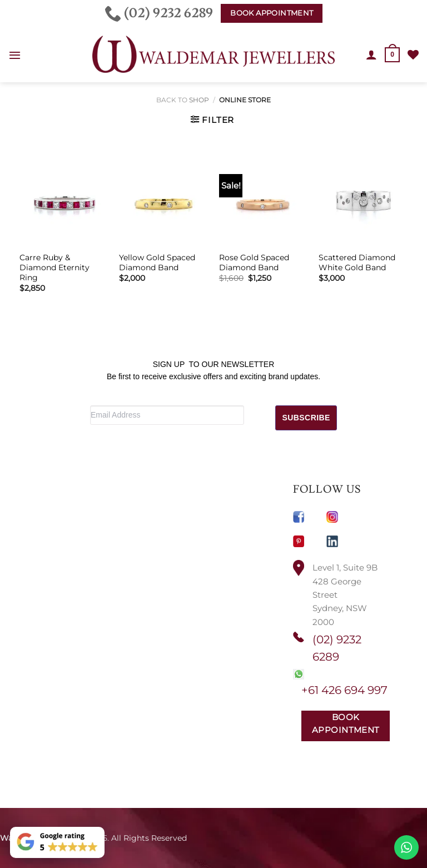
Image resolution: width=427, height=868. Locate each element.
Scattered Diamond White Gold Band (357, 262)
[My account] (371, 54)
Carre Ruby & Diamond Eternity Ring (54, 267)
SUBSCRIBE (306, 418)
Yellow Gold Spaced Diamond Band (157, 262)
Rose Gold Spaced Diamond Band (254, 262)
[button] (15, 55)
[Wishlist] (413, 54)
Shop (199, 100)
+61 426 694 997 (344, 690)
